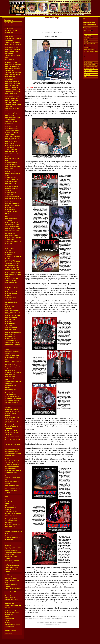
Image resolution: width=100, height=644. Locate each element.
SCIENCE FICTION (10, 630)
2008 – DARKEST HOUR (12, 82)
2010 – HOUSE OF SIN (11, 153)
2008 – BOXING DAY (11, 76)
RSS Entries (47, 624)
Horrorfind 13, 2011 (11, 371)
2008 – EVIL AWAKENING (12, 86)
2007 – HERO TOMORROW (13, 68)
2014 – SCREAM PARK (11, 282)
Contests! (86, 41)
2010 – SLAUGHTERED (12, 179)
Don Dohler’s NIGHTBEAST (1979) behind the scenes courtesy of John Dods (13, 549)
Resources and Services (89, 65)
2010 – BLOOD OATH (11, 142)
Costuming (8, 545)
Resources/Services (10, 577)
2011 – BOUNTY (10, 194)
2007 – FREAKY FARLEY (12, 67)
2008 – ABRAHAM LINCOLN (13, 74)
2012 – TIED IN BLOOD (12, 236)
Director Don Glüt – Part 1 (12, 440)
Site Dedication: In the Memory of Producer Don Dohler (12, 581)
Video (85, 76)
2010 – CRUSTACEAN (11, 144)
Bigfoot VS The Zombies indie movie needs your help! (12, 357)
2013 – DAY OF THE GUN (12, 245)
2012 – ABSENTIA (10, 209)
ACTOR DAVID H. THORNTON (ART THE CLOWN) (11, 421)
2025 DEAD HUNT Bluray (12, 342)
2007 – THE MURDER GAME (13, 72)
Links (6, 496)
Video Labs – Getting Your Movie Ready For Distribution (12, 526)
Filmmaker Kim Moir (11, 468)
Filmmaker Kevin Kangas (12, 467)
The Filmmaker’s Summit (12, 400)
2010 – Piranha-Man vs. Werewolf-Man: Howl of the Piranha (13, 174)
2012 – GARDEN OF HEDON (13, 228)
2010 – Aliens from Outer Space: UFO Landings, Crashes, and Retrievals (12, 129)
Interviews (8, 415)
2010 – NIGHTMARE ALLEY (13, 166)
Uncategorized (87, 74)
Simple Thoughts (62, 623)
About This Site (9, 23)
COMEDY (8, 617)
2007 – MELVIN (9, 70)
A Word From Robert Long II (13, 588)
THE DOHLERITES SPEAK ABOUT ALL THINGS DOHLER (13, 491)
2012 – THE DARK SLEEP (12, 230)
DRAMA (7, 621)
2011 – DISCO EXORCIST (12, 196)
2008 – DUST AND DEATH (12, 84)
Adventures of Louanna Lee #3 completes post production (13, 508)
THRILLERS (8, 632)
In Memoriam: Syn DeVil (11, 410)
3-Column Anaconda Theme (46, 623)
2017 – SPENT (9, 322)
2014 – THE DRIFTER (11, 284)
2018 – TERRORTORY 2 (12, 327)
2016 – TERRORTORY (11, 318)
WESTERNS (8, 634)
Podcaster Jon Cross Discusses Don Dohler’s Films (12, 474)
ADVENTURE (9, 615)
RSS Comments (56, 624)
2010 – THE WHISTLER (12, 187)
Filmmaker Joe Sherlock (12, 461)
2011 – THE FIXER (10, 208)
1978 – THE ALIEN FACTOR (13, 39)
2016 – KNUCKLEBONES (12, 310)
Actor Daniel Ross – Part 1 (13, 417)
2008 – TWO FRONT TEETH (13, 104)
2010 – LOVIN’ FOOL (11, 164)
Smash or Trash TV (88, 70)
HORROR (8, 623)
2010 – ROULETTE (10, 177)
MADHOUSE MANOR (89, 49)
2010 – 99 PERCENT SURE (13, 125)
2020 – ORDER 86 (10, 335)
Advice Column (9, 29)
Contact (7, 350)
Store (85, 72)
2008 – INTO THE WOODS (12, 89)
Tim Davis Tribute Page (11, 611)
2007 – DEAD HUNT (11, 59)
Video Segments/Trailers (12, 613)
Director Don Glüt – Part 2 (13, 442)
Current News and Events (12, 352)
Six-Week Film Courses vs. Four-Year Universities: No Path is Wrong (13, 538)
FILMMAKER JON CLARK (12, 465)
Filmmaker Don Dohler (11, 451)
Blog (84, 18)
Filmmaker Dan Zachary (12, 450)
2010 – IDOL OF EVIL (11, 162)
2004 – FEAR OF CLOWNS (13, 42)
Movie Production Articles (12, 543)
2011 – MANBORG (10, 202)
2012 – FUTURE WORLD (12, 226)
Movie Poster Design (11, 515)
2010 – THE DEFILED (11, 181)
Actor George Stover (11, 425)
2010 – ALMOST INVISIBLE (13, 136)
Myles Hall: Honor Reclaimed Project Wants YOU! (12, 378)
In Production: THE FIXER (12, 560)
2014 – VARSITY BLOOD (12, 286)
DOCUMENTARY (10, 619)
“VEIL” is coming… (11, 354)
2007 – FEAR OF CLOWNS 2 (13, 65)
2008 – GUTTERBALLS (12, 88)
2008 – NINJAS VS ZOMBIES (13, 91)
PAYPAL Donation (10, 575)
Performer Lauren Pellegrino (13, 470)
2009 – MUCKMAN (10, 116)
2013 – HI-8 (8, 247)
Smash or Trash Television (12, 592)
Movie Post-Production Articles (91, 51)
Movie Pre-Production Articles (13, 532)
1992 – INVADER (10, 40)
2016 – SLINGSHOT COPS (12, 316)
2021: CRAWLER (10, 337)
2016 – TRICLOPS (10, 320)
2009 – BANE (9, 106)
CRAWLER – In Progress (12, 365)
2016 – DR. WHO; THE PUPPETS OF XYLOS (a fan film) (13, 303)
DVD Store (8, 408)
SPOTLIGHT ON (9, 603)
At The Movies (9, 36)
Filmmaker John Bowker (12, 463)
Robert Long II (9, 25)
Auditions (8, 534)
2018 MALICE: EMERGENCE (13, 333)
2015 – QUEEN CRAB (11, 292)
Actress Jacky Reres (11, 430)
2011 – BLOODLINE (11, 192)
